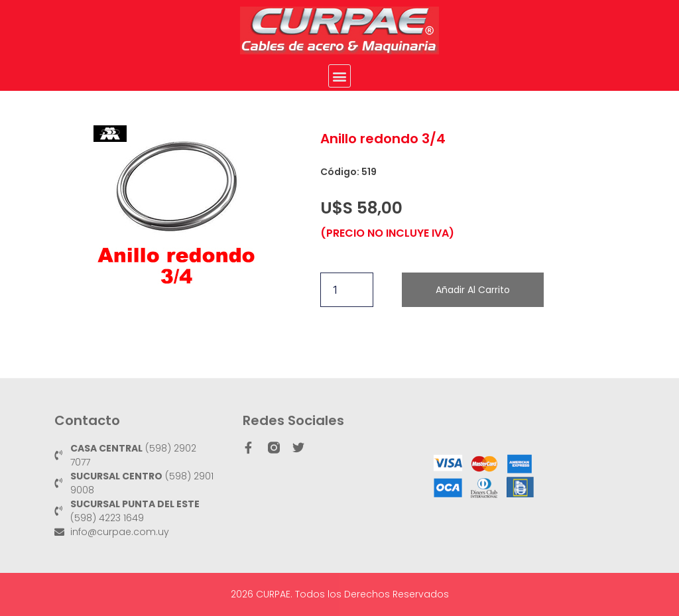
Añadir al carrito (473, 290)
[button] (340, 76)
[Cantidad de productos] (347, 290)
